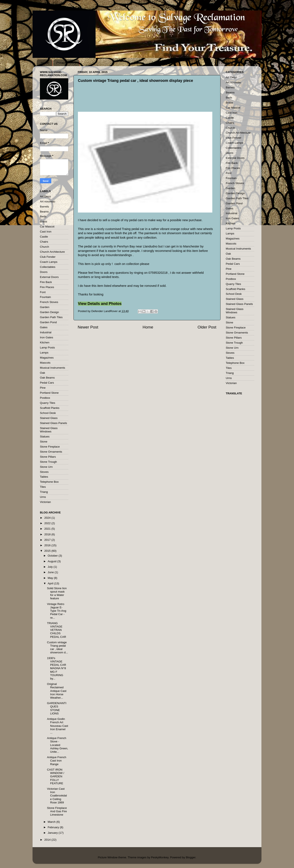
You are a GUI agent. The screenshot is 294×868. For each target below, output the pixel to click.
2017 (48, 540)
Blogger (191, 857)
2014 (48, 840)
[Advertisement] (151, 101)
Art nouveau (48, 201)
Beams (44, 212)
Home (45, 63)
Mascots (45, 363)
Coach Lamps (49, 262)
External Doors (49, 277)
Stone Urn (46, 467)
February (54, 827)
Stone (44, 442)
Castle (44, 237)
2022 (48, 523)
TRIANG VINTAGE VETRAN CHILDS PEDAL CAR (57, 630)
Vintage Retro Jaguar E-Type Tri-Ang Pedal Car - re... (57, 611)
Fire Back (46, 282)
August (52, 561)
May (51, 578)
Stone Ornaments (51, 452)
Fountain (45, 297)
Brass (44, 221)
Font (43, 292)
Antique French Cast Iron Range (57, 761)
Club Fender (48, 257)
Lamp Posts (47, 348)
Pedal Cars (47, 383)
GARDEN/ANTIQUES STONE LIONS (57, 708)
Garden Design (49, 312)
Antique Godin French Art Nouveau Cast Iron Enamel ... (58, 726)
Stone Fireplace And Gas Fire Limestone (57, 811)
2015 (48, 551)
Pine (43, 388)
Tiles (43, 487)
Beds (43, 216)
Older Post (207, 327)
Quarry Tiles (48, 403)
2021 (48, 529)
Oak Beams (47, 378)
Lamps (44, 353)
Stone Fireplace (50, 447)
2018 (48, 534)
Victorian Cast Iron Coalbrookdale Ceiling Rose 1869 (57, 796)
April (51, 583)
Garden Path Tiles (51, 317)
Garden (45, 307)
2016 (48, 545)
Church (45, 247)
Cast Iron (46, 232)
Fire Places (47, 287)
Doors (44, 272)
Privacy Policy (66, 63)
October (53, 556)
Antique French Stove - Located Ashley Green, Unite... (58, 745)
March (52, 822)
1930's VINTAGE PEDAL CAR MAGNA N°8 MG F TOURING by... (57, 668)
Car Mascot (47, 227)
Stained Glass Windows (49, 430)
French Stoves (49, 302)
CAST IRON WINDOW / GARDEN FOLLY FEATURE (56, 776)
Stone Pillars (48, 457)
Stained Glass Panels (53, 423)
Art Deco (45, 196)
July (51, 567)
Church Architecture (52, 252)
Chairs (44, 242)
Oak (43, 373)
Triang (44, 492)
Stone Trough (48, 462)
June (51, 572)
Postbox (45, 398)
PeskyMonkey (160, 857)
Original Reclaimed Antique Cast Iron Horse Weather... (57, 691)
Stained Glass (49, 418)
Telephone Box (49, 482)
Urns (43, 497)
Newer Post (88, 327)
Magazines (47, 358)
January (53, 833)
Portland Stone (49, 393)
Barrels (44, 207)
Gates (44, 327)
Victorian (45, 502)
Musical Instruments (52, 368)
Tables (44, 477)
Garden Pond (48, 322)
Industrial (46, 332)
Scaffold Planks (50, 408)
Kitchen (45, 342)
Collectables (48, 267)
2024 (48, 518)
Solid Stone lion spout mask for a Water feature (57, 593)
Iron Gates (47, 337)
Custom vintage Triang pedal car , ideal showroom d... (58, 647)
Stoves (44, 472)
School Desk (48, 413)
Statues (45, 437)
